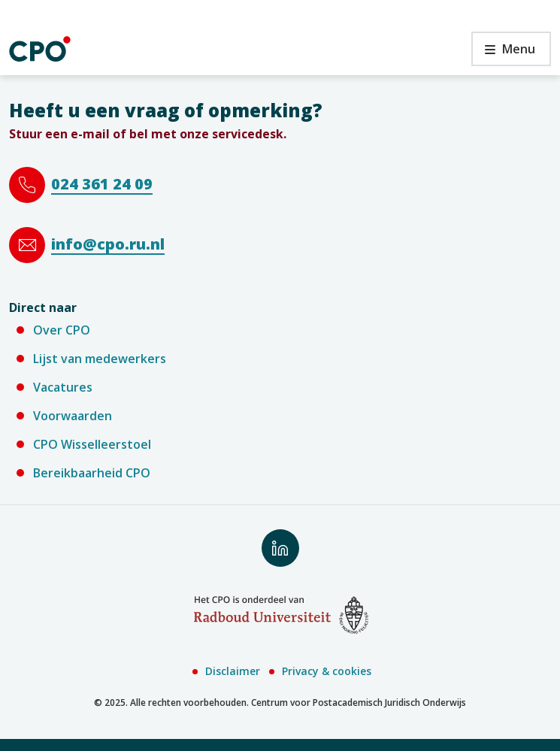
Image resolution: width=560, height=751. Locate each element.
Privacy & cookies (327, 671)
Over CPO (62, 330)
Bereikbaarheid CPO (92, 473)
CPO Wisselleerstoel (92, 444)
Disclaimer (233, 671)
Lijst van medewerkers (100, 359)
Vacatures (63, 387)
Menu (503, 53)
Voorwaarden (73, 416)
